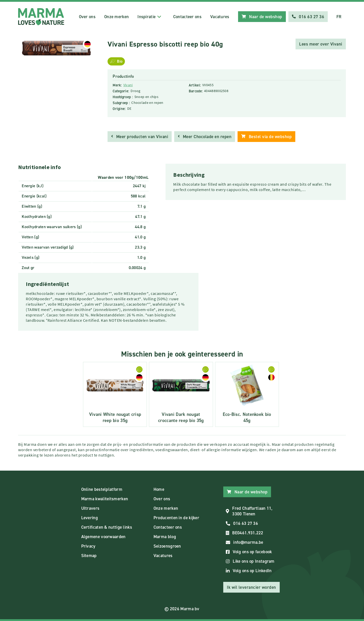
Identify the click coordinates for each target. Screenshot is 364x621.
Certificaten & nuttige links (107, 527)
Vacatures (220, 17)
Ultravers (90, 508)
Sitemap (89, 556)
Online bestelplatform (102, 489)
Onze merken (116, 17)
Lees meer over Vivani (321, 44)
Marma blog (165, 537)
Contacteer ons (187, 17)
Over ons (87, 17)
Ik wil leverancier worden (251, 587)
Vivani (128, 85)
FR (339, 17)
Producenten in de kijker (176, 518)
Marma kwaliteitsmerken (105, 499)
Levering (90, 518)
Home (159, 489)
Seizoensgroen (167, 546)
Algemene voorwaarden (103, 537)
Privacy (88, 546)
